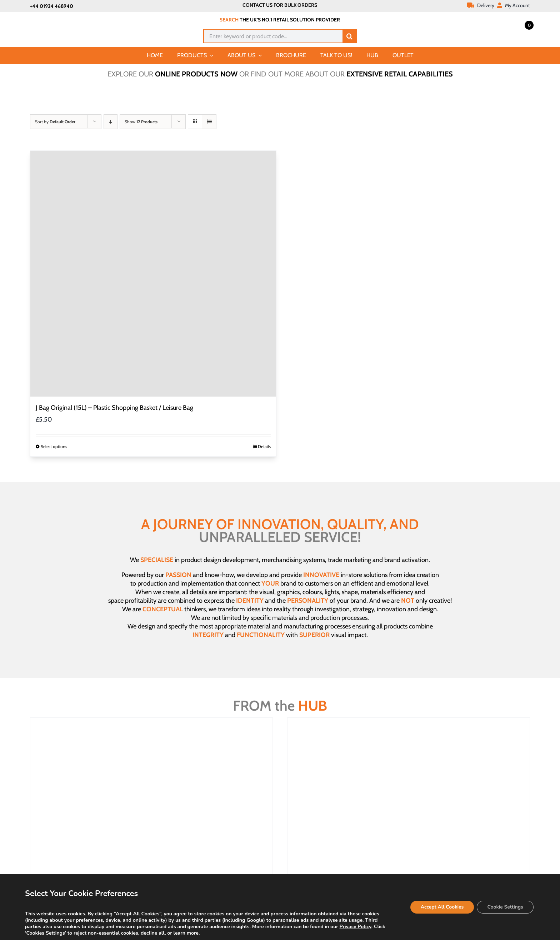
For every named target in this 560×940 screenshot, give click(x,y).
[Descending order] (111, 122)
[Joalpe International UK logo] (66, 19)
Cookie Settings (505, 907)
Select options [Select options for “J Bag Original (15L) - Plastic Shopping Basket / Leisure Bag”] (54, 446)
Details (264, 446)
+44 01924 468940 (52, 6)
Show (141, 122)
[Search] (350, 36)
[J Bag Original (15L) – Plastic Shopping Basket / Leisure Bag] (153, 274)
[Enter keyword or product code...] (273, 36)
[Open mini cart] (521, 25)
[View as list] (209, 122)
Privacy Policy (356, 927)
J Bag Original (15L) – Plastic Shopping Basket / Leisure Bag (114, 408)
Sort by (55, 122)
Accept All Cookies (440, 907)
